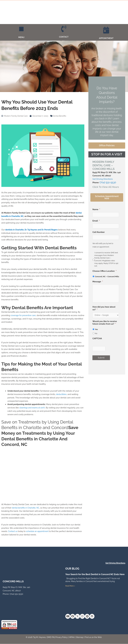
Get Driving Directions (103, 179)
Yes (96, 334)
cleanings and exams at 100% (33, 408)
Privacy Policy (60, 637)
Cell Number (99, 232)
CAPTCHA (97, 343)
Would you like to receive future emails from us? (105, 327)
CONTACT (64, 37)
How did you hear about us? (104, 312)
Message (98, 282)
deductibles (62, 394)
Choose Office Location (104, 271)
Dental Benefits (62, 116)
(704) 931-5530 (106, 182)
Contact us (13, 531)
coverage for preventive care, (24, 315)
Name (96, 209)
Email (96, 221)
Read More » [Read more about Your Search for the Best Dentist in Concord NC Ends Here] (70, 586)
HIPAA (71, 637)
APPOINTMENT (106, 38)
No (96, 338)
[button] (21, 29)
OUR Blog (72, 569)
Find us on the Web (94, 637)
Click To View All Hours (103, 187)
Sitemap (80, 637)
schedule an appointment (39, 531)
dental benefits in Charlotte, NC (27, 508)
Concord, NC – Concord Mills (107, 277)
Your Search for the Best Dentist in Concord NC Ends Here (95, 574)
